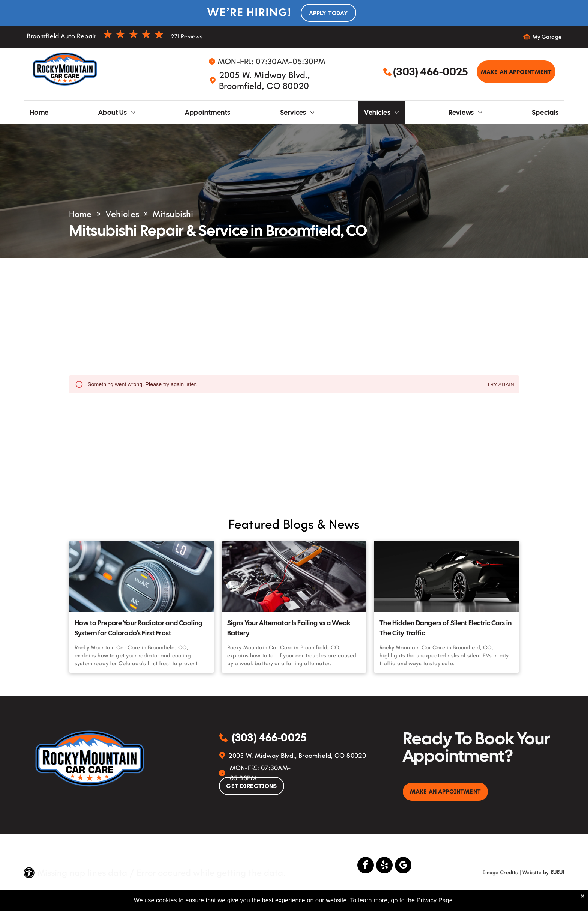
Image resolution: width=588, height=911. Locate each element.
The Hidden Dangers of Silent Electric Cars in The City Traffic (445, 628)
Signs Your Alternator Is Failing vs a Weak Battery (289, 628)
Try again (501, 385)
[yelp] (384, 866)
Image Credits (500, 873)
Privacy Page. (436, 900)
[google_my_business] (403, 866)
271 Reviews (187, 36)
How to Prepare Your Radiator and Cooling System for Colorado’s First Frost (139, 628)
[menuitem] (39, 112)
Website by (536, 873)
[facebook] (366, 866)
